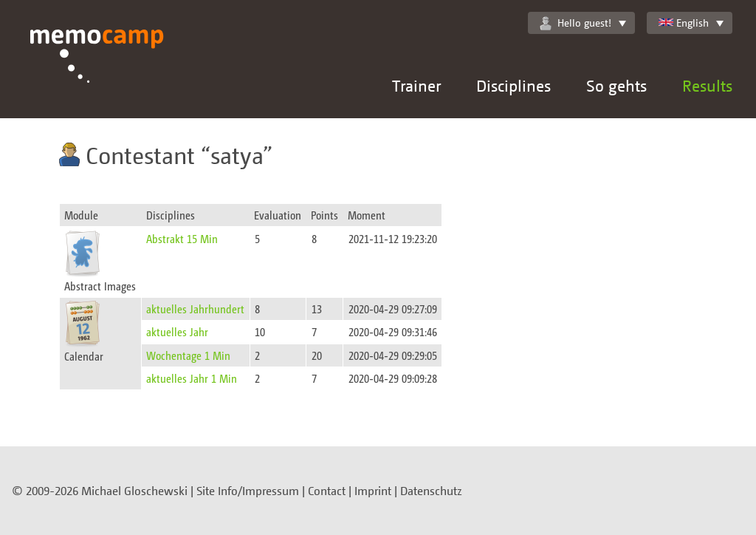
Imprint (373, 491)
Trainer (416, 85)
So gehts (616, 85)
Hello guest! (575, 23)
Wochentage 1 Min (188, 355)
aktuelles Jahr (177, 331)
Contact (327, 491)
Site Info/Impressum (248, 491)
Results (707, 85)
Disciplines (513, 85)
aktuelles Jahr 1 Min (192, 378)
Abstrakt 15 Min (182, 238)
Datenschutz (431, 491)
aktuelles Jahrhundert (195, 309)
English (684, 23)
